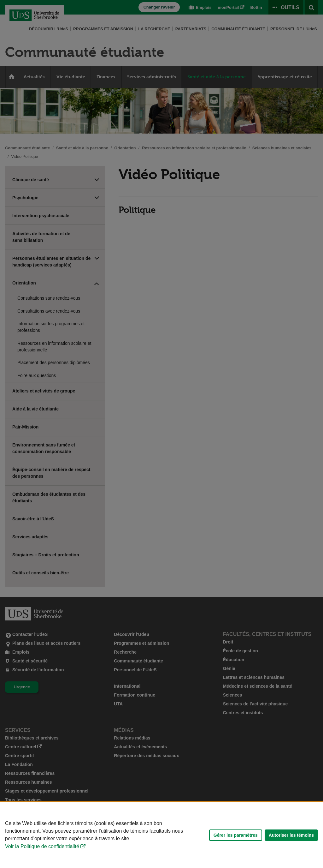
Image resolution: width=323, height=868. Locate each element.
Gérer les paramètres (236, 835)
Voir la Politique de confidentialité (42, 846)
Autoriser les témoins (291, 835)
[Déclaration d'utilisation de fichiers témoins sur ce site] (161, 835)
